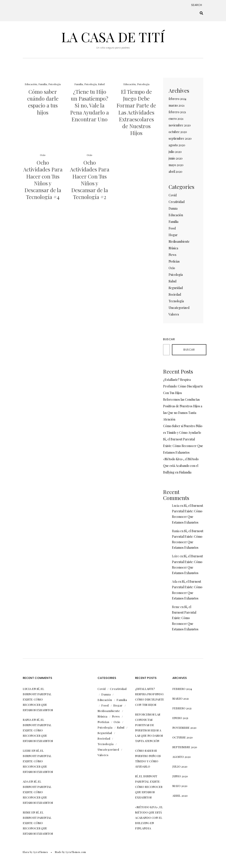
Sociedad (175, 294)
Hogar (173, 235)
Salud (101, 84)
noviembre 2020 (180, 125)
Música (173, 248)
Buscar (169, 339)
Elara (26, 852)
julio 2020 (175, 152)
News (172, 255)
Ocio (43, 155)
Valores (174, 314)
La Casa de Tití (113, 37)
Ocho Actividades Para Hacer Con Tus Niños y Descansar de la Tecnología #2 (90, 180)
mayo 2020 (176, 165)
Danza (173, 208)
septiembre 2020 (180, 138)
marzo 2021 (177, 105)
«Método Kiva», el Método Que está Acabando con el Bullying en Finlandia (181, 466)
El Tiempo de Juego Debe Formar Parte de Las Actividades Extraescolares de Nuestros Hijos (136, 112)
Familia (43, 84)
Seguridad (176, 288)
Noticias (174, 261)
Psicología (55, 84)
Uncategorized (179, 308)
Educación (31, 84)
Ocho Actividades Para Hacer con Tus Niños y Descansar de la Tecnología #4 (43, 180)
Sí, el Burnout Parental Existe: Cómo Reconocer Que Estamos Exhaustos (183, 446)
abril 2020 (175, 172)
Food (172, 228)
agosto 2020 (177, 145)
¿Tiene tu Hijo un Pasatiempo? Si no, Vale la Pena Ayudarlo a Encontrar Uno (89, 105)
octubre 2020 (178, 132)
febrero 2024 (177, 99)
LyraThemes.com (76, 852)
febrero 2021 (177, 112)
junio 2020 (176, 158)
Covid (173, 195)
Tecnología (176, 301)
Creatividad (177, 202)
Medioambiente (179, 241)
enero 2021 (176, 119)
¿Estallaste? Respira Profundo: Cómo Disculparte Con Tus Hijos (183, 386)
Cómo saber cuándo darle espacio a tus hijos (43, 102)
